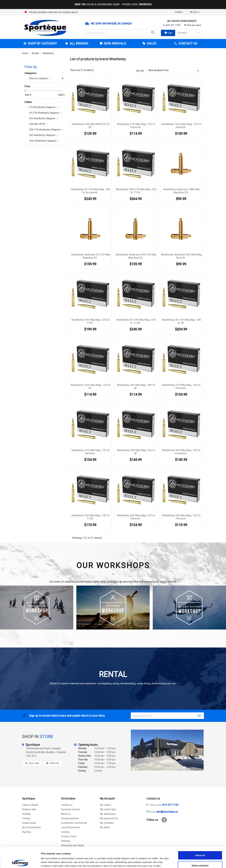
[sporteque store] (167, 750)
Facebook (164, 820)
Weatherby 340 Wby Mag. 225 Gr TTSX (91, 321)
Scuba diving (29, 823)
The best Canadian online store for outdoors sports (53, 12)
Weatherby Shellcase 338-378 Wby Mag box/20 (136, 256)
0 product (189, 33)
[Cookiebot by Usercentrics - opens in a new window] (20, 862)
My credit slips (108, 809)
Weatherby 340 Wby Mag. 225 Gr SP (136, 452)
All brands (79, 43)
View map (34, 763)
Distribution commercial (74, 823)
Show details (163, 862)
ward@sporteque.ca (167, 812)
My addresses (108, 814)
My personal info (109, 818)
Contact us (67, 805)
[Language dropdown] (180, 12)
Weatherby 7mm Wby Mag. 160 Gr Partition (181, 126)
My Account (107, 799)
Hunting (26, 814)
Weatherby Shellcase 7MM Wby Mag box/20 (182, 191)
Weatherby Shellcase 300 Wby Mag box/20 (181, 256)
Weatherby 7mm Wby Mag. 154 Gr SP (91, 386)
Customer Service (71, 809)
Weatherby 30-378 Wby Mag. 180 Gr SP (181, 321)
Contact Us (187, 43)
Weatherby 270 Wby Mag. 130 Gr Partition (181, 386)
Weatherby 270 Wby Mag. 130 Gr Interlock (136, 126)
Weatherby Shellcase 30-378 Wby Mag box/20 (91, 256)
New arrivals (114, 43)
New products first (174, 71)
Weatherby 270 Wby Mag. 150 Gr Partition (91, 452)
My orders (105, 805)
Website (55, 763)
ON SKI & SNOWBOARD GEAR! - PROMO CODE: (113, 5)
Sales (151, 43)
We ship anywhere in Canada (111, 24)
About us (66, 814)
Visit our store (194, 25)
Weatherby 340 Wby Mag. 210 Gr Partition (136, 517)
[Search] (121, 33)
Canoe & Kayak (30, 805)
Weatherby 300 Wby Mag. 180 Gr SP (136, 386)
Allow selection (200, 845)
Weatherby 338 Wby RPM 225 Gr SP (91, 126)
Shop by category (42, 43)
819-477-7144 (173, 25)
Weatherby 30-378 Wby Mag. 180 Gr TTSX (136, 321)
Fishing (26, 818)
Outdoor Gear (29, 809)
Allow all (200, 835)
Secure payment (70, 818)
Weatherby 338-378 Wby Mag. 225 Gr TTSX (136, 191)
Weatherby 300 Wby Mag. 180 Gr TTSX (91, 517)
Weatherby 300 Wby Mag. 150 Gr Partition (181, 517)
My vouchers (107, 823)
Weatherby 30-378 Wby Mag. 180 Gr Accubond (91, 191)
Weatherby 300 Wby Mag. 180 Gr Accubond (181, 452)
